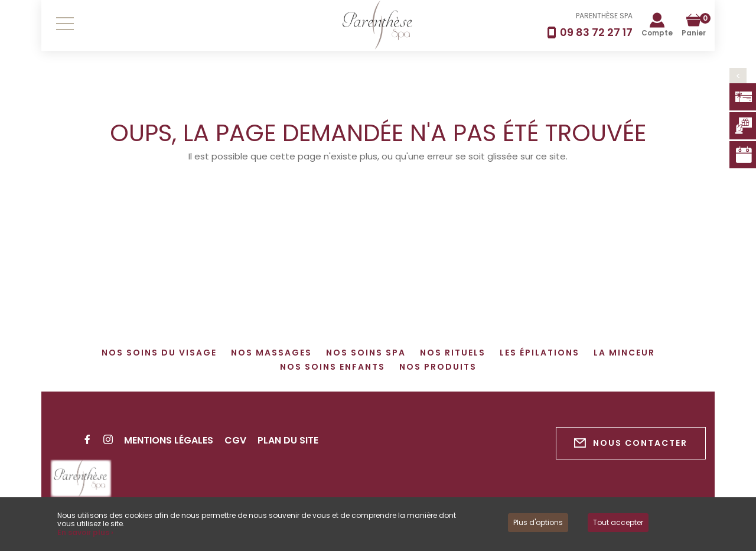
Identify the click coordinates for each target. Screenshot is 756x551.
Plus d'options (538, 522)
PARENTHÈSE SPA (604, 16)
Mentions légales (169, 440)
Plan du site (288, 440)
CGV (235, 440)
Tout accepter (618, 522)
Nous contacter (631, 443)
